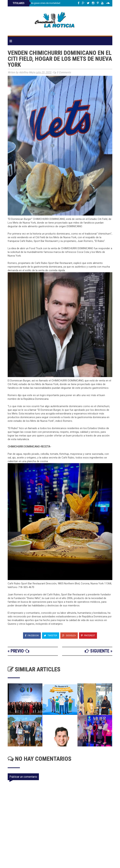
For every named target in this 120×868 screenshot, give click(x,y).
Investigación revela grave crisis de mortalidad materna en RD (44, 3)
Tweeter (51, 635)
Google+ (69, 635)
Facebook (32, 635)
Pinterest (88, 635)
